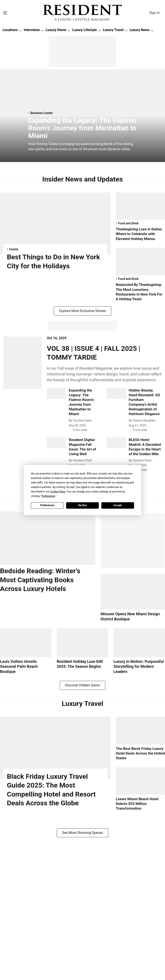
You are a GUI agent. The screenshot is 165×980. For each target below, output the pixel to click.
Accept (118, 505)
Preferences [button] (48, 496)
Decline (82, 505)
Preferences (47, 505)
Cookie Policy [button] (58, 491)
